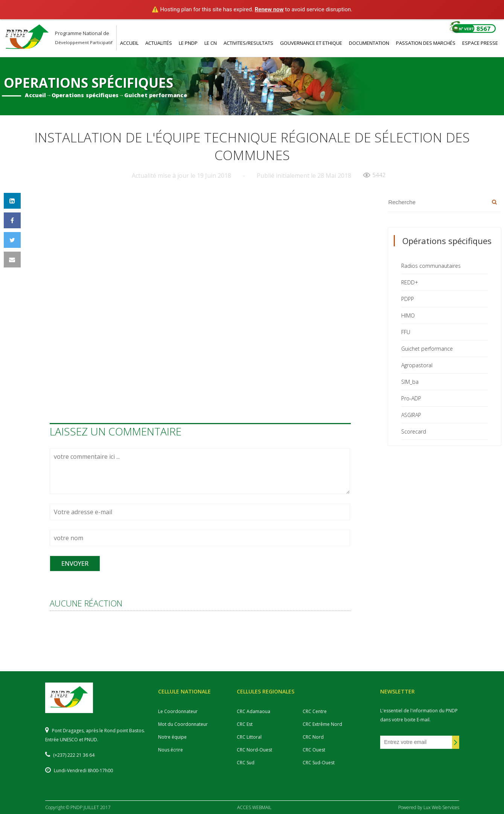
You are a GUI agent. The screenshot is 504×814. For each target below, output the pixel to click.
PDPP (408, 299)
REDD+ (410, 282)
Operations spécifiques (85, 95)
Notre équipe (172, 737)
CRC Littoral (249, 737)
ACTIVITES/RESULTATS (248, 43)
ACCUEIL (129, 43)
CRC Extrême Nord (322, 724)
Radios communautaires (431, 266)
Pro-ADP (411, 398)
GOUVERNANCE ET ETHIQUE (311, 43)
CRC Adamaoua (254, 711)
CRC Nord (313, 737)
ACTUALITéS (159, 43)
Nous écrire (171, 750)
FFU (406, 332)
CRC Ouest (314, 750)
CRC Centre (315, 711)
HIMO (408, 315)
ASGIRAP (411, 415)
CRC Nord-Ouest (254, 750)
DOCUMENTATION (369, 43)
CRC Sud (246, 763)
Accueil (35, 95)
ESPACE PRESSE (480, 43)
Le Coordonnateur (178, 711)
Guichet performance (155, 95)
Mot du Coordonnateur (183, 724)
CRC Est (245, 724)
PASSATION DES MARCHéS (426, 43)
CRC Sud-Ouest (319, 763)
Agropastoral (417, 365)
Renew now (269, 9)
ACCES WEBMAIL (254, 807)
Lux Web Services (441, 807)
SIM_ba (410, 382)
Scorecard (414, 431)
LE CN (211, 43)
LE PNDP (188, 43)
